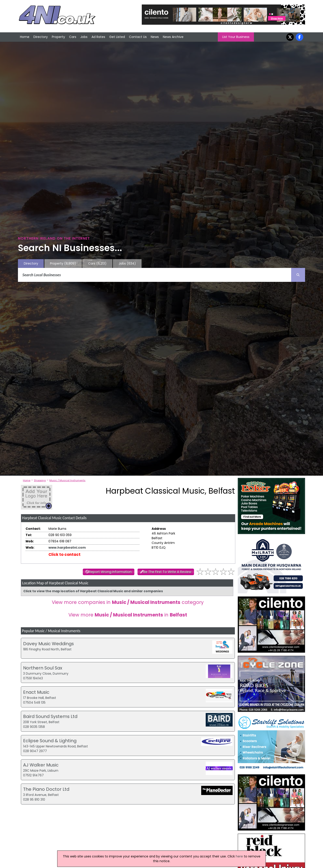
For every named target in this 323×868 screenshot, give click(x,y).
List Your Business (236, 37)
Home (25, 37)
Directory (41, 37)
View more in (128, 615)
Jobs (84, 37)
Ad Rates (98, 37)
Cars (73, 37)
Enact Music (36, 692)
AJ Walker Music (41, 765)
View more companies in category (128, 602)
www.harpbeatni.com (67, 548)
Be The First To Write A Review (167, 572)
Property (58, 37)
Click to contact (64, 554)
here (239, 856)
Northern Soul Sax (43, 668)
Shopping (40, 480)
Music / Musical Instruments (67, 480)
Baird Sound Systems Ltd (50, 716)
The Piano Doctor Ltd (46, 789)
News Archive (173, 37)
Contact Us (138, 37)
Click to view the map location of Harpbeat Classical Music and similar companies (93, 591)
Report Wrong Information (110, 572)
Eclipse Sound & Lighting (50, 741)
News (155, 37)
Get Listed (117, 37)
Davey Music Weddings (48, 644)
